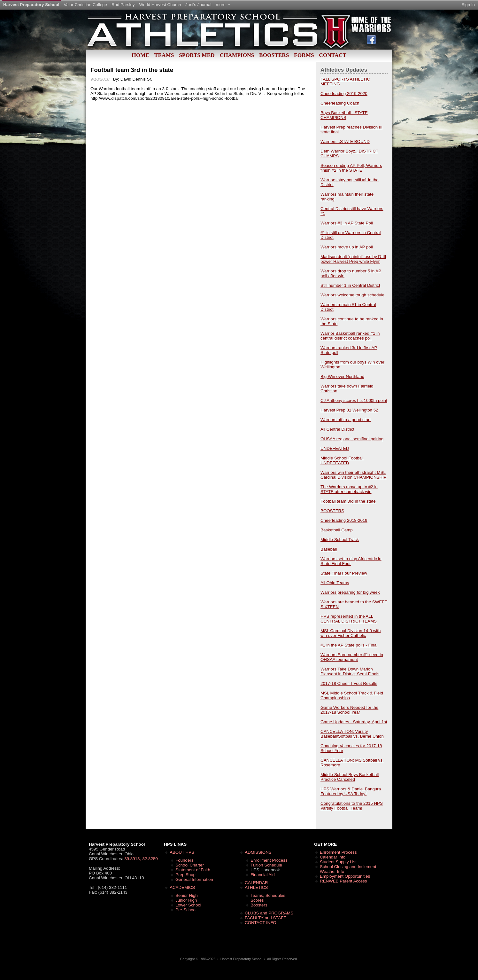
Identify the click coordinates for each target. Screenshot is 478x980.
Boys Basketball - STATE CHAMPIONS (344, 115)
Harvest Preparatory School (31, 5)
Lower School (188, 905)
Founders (184, 860)
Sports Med (197, 55)
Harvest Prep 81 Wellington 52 (349, 410)
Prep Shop (185, 875)
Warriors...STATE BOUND (345, 141)
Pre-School (186, 910)
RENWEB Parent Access (343, 881)
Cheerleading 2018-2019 (344, 520)
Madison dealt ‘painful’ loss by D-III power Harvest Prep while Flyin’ (353, 259)
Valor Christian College (85, 5)
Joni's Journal (198, 5)
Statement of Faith (193, 870)
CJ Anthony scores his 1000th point (354, 400)
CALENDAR (256, 883)
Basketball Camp (337, 530)
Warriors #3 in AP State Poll (347, 223)
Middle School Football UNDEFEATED (342, 460)
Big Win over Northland (342, 376)
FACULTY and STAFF (266, 918)
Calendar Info (333, 857)
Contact (332, 55)
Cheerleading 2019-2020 (344, 94)
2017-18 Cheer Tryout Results (349, 683)
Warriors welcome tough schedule (352, 295)
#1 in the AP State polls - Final (349, 645)
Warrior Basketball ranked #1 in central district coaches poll (350, 336)
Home (140, 55)
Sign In (468, 5)
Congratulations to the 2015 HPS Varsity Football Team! (352, 806)
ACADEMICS (182, 887)
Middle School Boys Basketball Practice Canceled (350, 777)
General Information (194, 879)
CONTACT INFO (261, 923)
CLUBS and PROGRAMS (269, 913)
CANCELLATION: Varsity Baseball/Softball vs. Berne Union (352, 734)
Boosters (274, 55)
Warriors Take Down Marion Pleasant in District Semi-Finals (350, 671)
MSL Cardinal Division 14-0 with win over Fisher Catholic (351, 633)
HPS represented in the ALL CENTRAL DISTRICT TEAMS (349, 619)
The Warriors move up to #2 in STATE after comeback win (349, 489)
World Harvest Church (160, 5)
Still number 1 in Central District (350, 285)
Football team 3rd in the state (348, 501)
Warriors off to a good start (346, 420)
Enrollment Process (269, 860)
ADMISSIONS (258, 852)
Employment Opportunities (345, 876)
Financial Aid (263, 875)
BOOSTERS (332, 511)
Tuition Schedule (266, 865)
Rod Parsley (123, 5)
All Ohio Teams (335, 583)
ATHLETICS (256, 887)
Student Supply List (338, 862)
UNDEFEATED (335, 448)
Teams (164, 55)
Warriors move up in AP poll (347, 247)
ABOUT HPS (182, 852)
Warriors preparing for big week (350, 592)
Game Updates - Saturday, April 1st (354, 722)
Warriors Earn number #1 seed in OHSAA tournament (352, 657)
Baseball (329, 549)
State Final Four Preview (344, 573)
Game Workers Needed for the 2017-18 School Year (349, 710)
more (223, 5)
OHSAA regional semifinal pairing (352, 439)
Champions (237, 55)
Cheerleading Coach (340, 103)
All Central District (337, 429)
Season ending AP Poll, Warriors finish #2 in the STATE (351, 168)
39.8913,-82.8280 (141, 859)
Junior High (186, 900)
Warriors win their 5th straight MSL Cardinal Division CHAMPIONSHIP (354, 475)
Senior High (187, 895)
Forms (304, 55)
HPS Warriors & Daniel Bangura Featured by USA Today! (351, 791)
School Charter (190, 865)
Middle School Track (340, 540)
